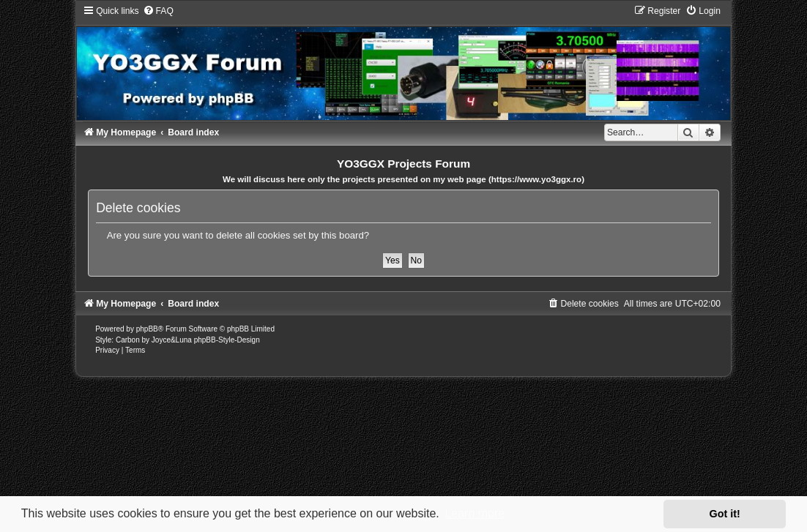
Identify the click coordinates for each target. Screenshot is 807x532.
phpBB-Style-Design (227, 340)
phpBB (147, 329)
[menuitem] (158, 11)
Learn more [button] (475, 513)
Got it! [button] (725, 514)
